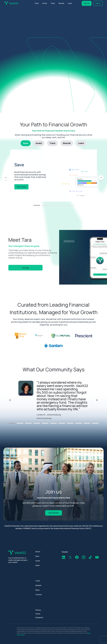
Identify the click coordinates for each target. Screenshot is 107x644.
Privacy (38, 610)
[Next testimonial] (97, 400)
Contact (39, 595)
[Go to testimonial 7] (62, 423)
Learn (70, 3)
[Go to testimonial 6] (53, 423)
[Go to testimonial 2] (20, 423)
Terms (38, 614)
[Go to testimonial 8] (70, 423)
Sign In (98, 3)
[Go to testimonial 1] (12, 423)
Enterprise (39, 618)
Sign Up (87, 3)
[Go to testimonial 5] (45, 423)
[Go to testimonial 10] (87, 423)
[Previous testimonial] (10, 400)
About (38, 552)
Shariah (61, 3)
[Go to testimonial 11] (95, 423)
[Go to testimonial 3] (28, 423)
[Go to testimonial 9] (79, 423)
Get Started (54, 513)
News (37, 590)
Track (53, 3)
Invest (45, 3)
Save (37, 3)
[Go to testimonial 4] (37, 423)
